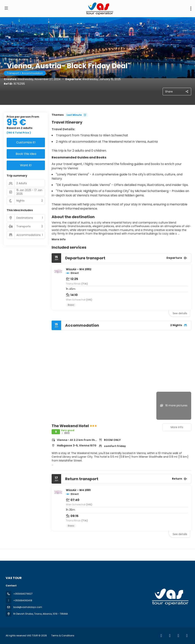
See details (180, 313)
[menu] (191, 9)
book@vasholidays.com (28, 607)
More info (59, 239)
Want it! (26, 165)
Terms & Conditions (63, 636)
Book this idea (26, 154)
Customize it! (26, 142)
